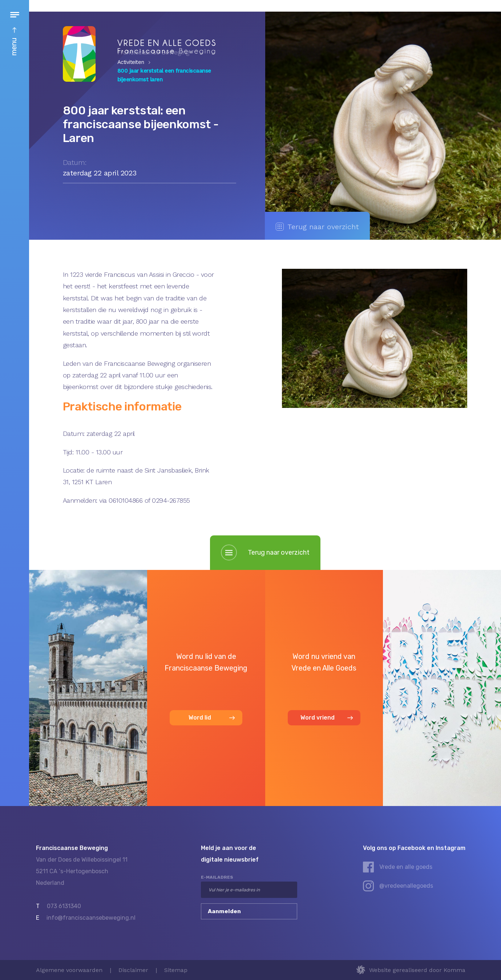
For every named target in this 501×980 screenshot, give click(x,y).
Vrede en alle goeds (406, 867)
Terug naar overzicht (317, 227)
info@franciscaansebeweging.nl (91, 918)
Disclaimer (133, 970)
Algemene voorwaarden (69, 970)
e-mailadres (217, 877)
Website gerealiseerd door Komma (417, 970)
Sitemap (176, 970)
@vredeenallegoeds (406, 886)
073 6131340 (64, 906)
